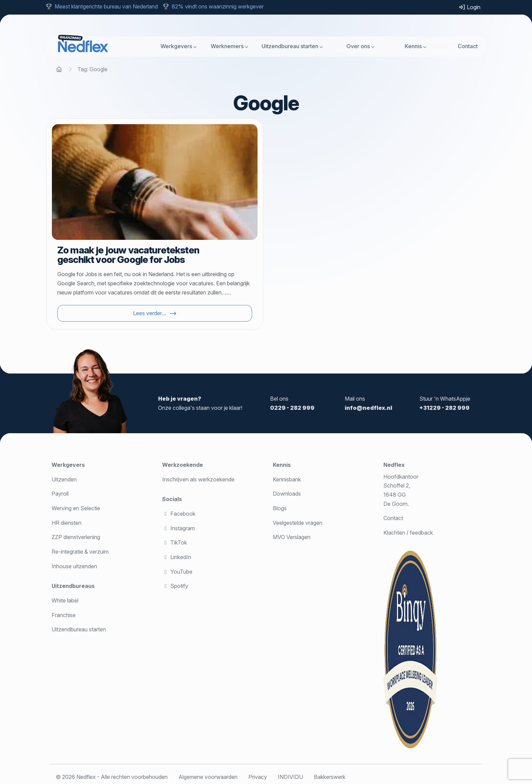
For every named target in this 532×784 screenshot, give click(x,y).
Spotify (175, 586)
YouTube (177, 572)
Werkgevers (176, 46)
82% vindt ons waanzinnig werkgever (218, 6)
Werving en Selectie (76, 508)
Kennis (413, 46)
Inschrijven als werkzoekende (198, 479)
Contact (468, 46)
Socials (172, 499)
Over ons (358, 46)
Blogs (280, 508)
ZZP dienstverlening (76, 537)
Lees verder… (150, 313)
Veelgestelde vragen (298, 523)
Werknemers (227, 46)
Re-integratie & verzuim (80, 552)
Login (470, 7)
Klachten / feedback (408, 533)
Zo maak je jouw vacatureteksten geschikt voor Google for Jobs (128, 255)
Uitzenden (64, 479)
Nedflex (394, 465)
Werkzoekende (183, 465)
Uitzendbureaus (73, 586)
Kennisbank (287, 479)
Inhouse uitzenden (74, 566)
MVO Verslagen (292, 537)
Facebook (179, 514)
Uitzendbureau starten (290, 46)
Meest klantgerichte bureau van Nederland (106, 6)
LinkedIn (177, 557)
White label (65, 600)
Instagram (178, 528)
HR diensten (66, 523)
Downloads (287, 494)
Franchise (64, 615)
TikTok (175, 542)
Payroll (60, 494)
